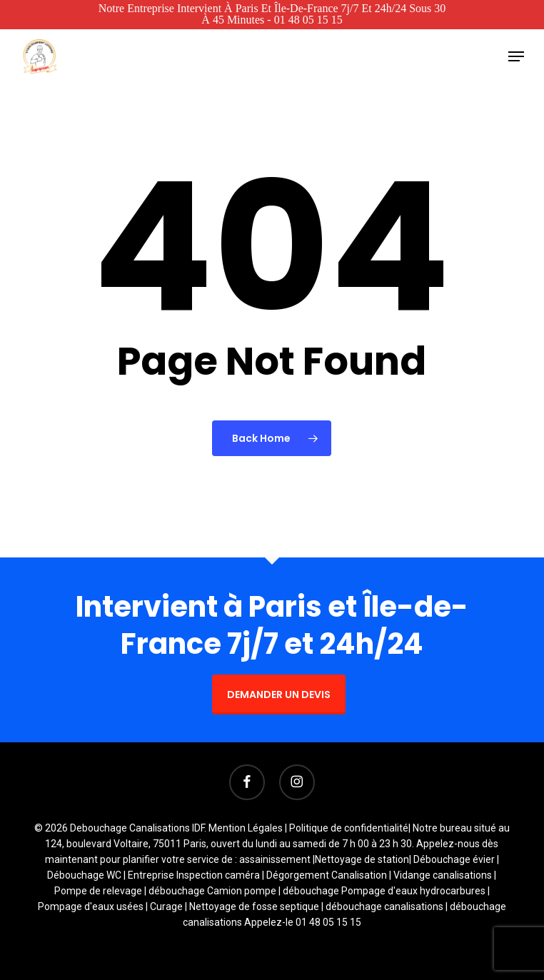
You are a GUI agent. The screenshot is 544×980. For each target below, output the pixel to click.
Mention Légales (246, 828)
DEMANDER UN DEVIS (279, 694)
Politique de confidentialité (349, 828)
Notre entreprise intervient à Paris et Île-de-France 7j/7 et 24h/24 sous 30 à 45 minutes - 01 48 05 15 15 (272, 14)
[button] (516, 56)
